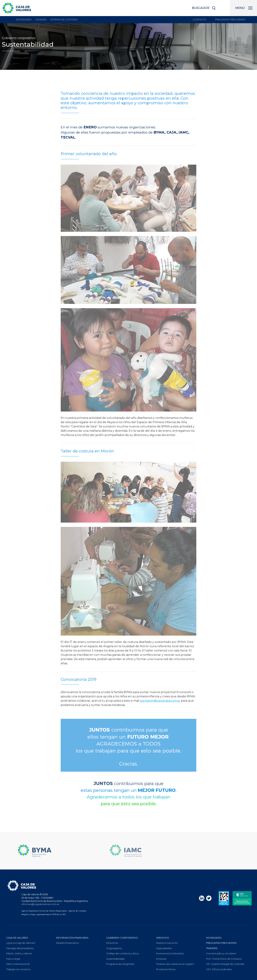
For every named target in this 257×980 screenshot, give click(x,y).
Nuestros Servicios (167, 943)
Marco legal (13, 959)
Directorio (112, 943)
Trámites (212, 948)
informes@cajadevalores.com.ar (40, 904)
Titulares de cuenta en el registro (175, 964)
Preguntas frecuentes (230, 19)
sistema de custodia (64, 19)
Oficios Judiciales (219, 969)
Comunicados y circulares (221, 953)
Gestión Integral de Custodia (225, 964)
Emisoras (161, 959)
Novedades (24, 19)
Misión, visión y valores (19, 953)
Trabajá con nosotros (18, 969)
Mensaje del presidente (20, 948)
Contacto (199, 19)
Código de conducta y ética (122, 953)
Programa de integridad (120, 964)
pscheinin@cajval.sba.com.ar (160, 701)
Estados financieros (67, 943)
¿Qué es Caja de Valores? (21, 943)
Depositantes (164, 948)
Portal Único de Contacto (224, 959)
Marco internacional (18, 964)
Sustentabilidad (115, 959)
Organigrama (114, 948)
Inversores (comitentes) (170, 953)
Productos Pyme (166, 969)
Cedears (41, 19)
